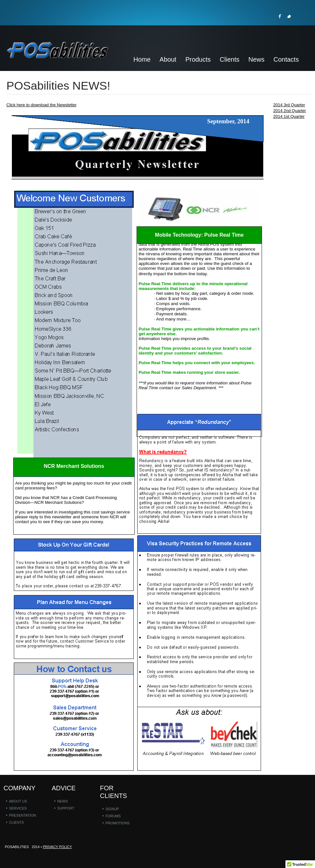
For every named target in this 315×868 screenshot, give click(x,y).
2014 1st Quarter (289, 116)
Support (66, 808)
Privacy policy (57, 847)
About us (18, 801)
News (63, 801)
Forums (113, 816)
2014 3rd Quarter (289, 105)
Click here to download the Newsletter (41, 105)
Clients (16, 822)
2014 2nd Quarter (290, 111)
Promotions (117, 823)
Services (18, 808)
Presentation (22, 815)
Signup (112, 809)
